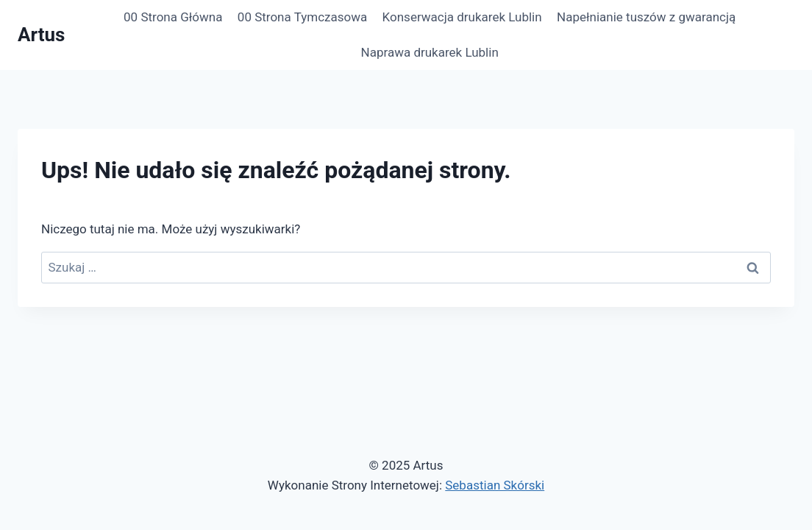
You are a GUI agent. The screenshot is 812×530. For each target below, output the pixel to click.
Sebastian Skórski (495, 485)
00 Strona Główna (173, 17)
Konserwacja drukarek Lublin (462, 17)
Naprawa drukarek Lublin (430, 52)
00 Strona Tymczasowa (302, 17)
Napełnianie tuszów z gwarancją (646, 17)
